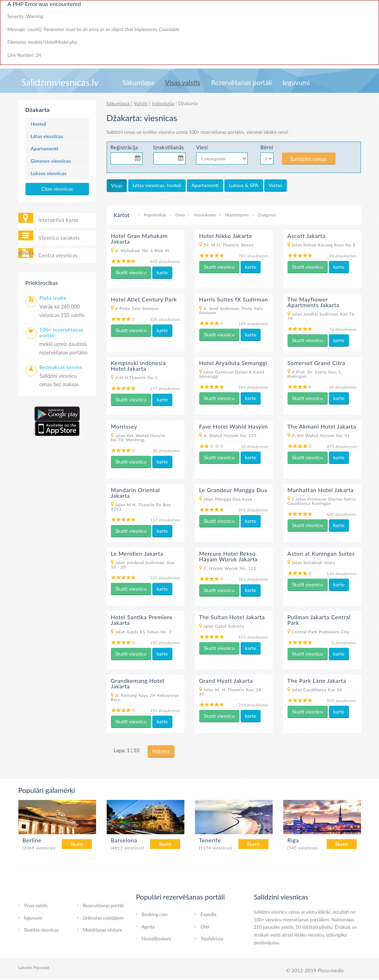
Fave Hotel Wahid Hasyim (234, 426)
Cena (180, 215)
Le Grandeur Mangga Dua (233, 490)
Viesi (202, 147)
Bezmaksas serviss (61, 367)
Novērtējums (237, 215)
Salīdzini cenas (309, 159)
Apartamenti (45, 148)
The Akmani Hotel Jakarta (322, 426)
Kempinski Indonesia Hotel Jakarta (138, 366)
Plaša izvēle (53, 298)
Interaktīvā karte (58, 220)
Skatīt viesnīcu (131, 272)
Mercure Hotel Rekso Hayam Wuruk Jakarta (229, 556)
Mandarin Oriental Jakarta (135, 493)
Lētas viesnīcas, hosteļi (157, 185)
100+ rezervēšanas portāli (62, 332)
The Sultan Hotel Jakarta (232, 617)
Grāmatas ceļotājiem (103, 918)
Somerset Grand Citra (316, 363)
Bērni (266, 147)
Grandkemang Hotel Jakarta (138, 683)
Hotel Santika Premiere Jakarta (142, 620)
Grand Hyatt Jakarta (226, 680)
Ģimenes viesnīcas (51, 161)
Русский (41, 967)
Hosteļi (39, 124)
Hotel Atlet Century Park (144, 299)
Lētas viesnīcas (47, 136)
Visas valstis (183, 82)
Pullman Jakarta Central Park (319, 620)
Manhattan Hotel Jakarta (321, 490)
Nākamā (161, 751)
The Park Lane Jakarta (317, 680)
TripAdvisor (212, 939)
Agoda (148, 927)
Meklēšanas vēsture (102, 930)
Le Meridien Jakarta (137, 553)
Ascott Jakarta (307, 236)
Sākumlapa (138, 82)
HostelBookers (156, 939)
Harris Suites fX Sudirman (234, 299)
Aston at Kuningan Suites (321, 553)
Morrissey (124, 426)
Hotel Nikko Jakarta (226, 236)
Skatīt (77, 844)
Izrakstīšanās (169, 147)
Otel (205, 927)
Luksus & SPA (244, 185)
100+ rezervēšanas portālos (217, 132)
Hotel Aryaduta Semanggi (233, 363)
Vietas (276, 185)
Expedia (208, 914)
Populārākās (155, 215)
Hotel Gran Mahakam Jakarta (139, 238)
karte (162, 272)
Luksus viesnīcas (49, 173)
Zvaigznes (267, 215)
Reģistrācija (125, 147)
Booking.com (155, 914)
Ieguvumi (296, 82)
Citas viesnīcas (57, 189)
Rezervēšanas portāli (241, 82)
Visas (117, 186)
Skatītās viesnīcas (42, 930)
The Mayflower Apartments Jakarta (313, 302)
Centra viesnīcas (58, 255)
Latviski (25, 967)
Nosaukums (205, 215)
